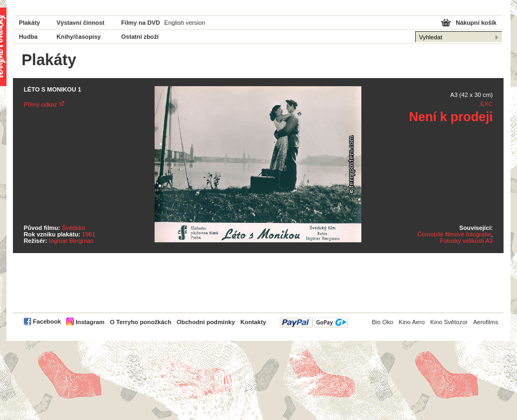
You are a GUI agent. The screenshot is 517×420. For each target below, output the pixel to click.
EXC (487, 104)
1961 (89, 234)
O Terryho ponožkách (141, 322)
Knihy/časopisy (79, 37)
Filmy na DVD (141, 23)
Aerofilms (485, 322)
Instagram (90, 322)
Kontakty (253, 322)
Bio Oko (382, 322)
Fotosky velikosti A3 (466, 241)
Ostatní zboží (140, 37)
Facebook (47, 321)
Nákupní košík (476, 23)
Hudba (28, 37)
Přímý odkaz (40, 104)
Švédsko (74, 228)
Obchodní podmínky (206, 322)
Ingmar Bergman (71, 241)
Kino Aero (412, 322)
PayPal (314, 322)
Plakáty (29, 23)
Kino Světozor (449, 322)
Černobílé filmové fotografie (454, 234)
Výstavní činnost (81, 23)
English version (185, 23)
